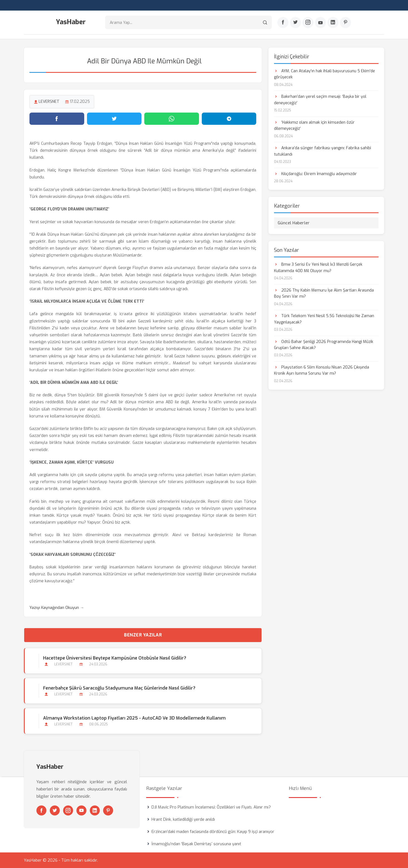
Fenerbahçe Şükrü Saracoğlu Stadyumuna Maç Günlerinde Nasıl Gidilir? (119, 688)
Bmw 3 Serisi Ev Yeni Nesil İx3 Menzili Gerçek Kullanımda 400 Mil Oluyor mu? (318, 268)
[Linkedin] (333, 23)
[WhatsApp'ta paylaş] (172, 119)
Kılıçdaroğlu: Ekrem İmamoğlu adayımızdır (315, 174)
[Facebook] (283, 23)
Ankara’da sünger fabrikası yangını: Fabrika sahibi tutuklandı (323, 151)
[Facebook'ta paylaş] (57, 119)
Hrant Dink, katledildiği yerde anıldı (183, 819)
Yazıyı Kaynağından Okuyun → (57, 608)
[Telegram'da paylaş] (229, 119)
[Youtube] (320, 23)
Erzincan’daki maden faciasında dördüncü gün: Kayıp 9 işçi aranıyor (213, 832)
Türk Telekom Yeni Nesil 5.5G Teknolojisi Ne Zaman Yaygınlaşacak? (324, 319)
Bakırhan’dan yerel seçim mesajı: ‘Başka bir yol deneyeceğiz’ (320, 100)
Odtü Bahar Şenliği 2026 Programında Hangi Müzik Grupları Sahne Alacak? (324, 345)
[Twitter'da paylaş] (114, 119)
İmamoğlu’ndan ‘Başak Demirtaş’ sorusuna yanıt (196, 844)
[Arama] (265, 22)
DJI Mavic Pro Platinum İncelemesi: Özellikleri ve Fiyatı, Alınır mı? (211, 807)
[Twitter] (295, 23)
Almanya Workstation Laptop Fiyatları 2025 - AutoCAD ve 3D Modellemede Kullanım (134, 718)
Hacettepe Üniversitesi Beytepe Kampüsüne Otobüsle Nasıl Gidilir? (115, 658)
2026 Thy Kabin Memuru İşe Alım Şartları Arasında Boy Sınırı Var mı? (324, 293)
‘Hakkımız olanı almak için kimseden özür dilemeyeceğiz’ (314, 125)
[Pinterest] (345, 23)
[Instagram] (308, 23)
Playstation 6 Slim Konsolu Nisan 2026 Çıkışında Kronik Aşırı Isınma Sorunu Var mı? (322, 370)
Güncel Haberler (294, 223)
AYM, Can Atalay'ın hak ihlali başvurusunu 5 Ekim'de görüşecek (324, 74)
